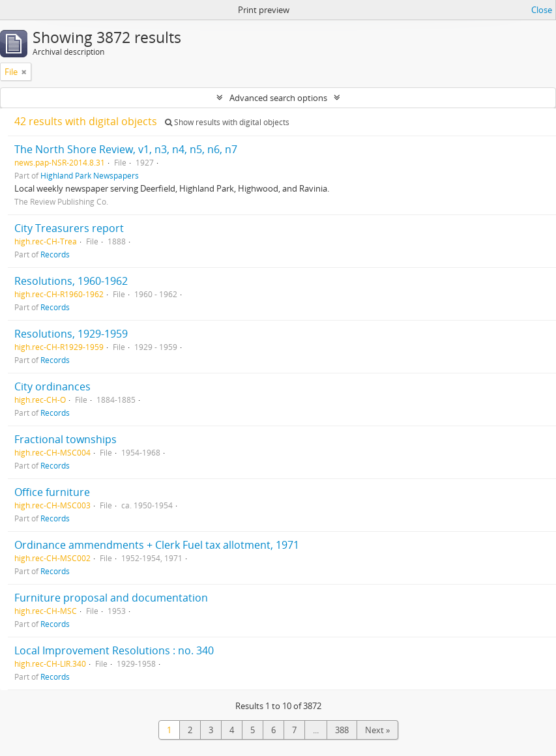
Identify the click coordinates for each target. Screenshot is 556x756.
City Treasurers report (69, 228)
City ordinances (52, 386)
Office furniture (52, 492)
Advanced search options (278, 98)
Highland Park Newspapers (90, 175)
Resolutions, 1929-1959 (71, 334)
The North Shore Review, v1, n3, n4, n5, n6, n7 (126, 149)
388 (342, 730)
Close (542, 10)
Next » (377, 730)
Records (55, 254)
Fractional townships (66, 439)
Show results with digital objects (227, 122)
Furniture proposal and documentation (111, 598)
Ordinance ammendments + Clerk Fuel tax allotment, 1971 (157, 545)
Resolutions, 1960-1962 (71, 281)
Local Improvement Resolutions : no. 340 (114, 650)
